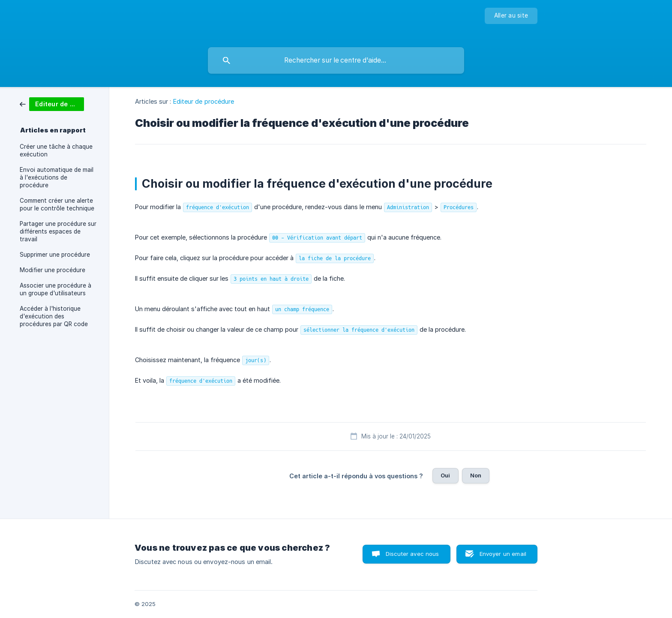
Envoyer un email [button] (503, 554)
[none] (511, 16)
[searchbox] (336, 60)
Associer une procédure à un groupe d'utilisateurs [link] (55, 289)
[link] (52, 103)
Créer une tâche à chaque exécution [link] (56, 150)
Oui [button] (445, 475)
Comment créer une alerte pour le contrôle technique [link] (57, 204)
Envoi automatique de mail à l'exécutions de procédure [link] (57, 177)
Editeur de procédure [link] (204, 101)
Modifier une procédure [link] (52, 270)
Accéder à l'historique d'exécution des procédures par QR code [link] (54, 316)
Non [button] (476, 475)
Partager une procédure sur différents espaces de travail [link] (58, 231)
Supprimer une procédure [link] (55, 255)
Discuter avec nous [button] (412, 554)
